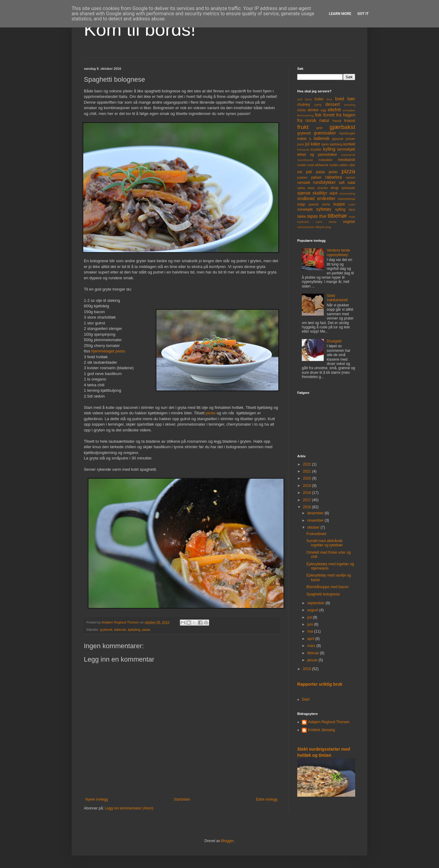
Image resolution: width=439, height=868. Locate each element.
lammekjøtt (346, 149)
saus (311, 188)
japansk (338, 139)
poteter (302, 177)
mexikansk (346, 160)
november (316, 520)
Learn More (340, 14)
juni (311, 624)
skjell (333, 193)
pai (309, 172)
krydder (316, 149)
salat (351, 183)
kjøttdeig (134, 630)
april (311, 639)
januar (313, 660)
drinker (313, 110)
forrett (329, 115)
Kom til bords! (140, 29)
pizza (348, 171)
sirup (334, 188)
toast (352, 217)
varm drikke (326, 222)
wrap (328, 227)
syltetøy (324, 209)
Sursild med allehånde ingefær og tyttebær (325, 543)
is (310, 139)
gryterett (106, 630)
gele (319, 128)
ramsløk (304, 183)
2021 (308, 471)
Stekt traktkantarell (337, 298)
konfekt (349, 144)
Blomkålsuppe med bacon (327, 587)
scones (323, 188)
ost (300, 172)
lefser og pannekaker (317, 155)
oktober (314, 527)
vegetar (349, 222)
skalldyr (320, 193)
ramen (350, 177)
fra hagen (346, 115)
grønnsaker (325, 133)
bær (351, 99)
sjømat (304, 193)
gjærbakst (342, 127)
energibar (349, 110)
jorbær (350, 139)
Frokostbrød (316, 534)
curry (318, 105)
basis (308, 99)
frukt (303, 127)
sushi (352, 204)
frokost (350, 121)
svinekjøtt (305, 209)
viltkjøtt (319, 227)
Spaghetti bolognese (323, 594)
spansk (313, 204)
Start (306, 699)
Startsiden (182, 799)
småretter (326, 198)
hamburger (347, 133)
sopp (301, 204)
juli (310, 617)
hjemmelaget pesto (108, 351)
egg (323, 110)
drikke (302, 110)
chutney (304, 105)
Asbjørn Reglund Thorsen (329, 722)
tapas (312, 216)
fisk (318, 115)
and (300, 99)
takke (302, 216)
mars (312, 646)
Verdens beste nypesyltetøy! (339, 252)
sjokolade (348, 188)
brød (340, 99)
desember (316, 513)
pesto (210, 413)
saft (342, 183)
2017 (308, 500)
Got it (363, 14)
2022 (308, 464)
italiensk (120, 630)
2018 (308, 493)
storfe (326, 204)
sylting (340, 209)
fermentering (305, 115)
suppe (339, 204)
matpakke (325, 160)
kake (315, 144)
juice (301, 144)
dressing (350, 105)
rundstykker (324, 182)
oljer (352, 165)
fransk (337, 121)
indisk (302, 139)
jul (307, 144)
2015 (308, 669)
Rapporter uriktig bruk (320, 684)
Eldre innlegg (267, 799)
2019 (308, 486)
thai (323, 216)
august (313, 610)
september (316, 603)
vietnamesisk (306, 227)
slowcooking (347, 193)
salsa (301, 188)
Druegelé (334, 341)
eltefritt (334, 110)
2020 (308, 478)
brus (329, 99)
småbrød (306, 198)
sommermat (346, 199)
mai (311, 631)
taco (352, 209)
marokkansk (305, 160)
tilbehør (337, 216)
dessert (332, 104)
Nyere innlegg (97, 799)
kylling (329, 149)
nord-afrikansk (318, 165)
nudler (334, 165)
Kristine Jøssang (321, 730)
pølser (316, 177)
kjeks (325, 144)
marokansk (348, 155)
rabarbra (334, 177)
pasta (146, 630)
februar (314, 653)
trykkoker (303, 222)
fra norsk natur (313, 120)
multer (302, 165)
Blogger (227, 841)
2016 (308, 507)
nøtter (344, 165)
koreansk (303, 150)
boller (319, 99)
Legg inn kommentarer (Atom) (129, 808)
